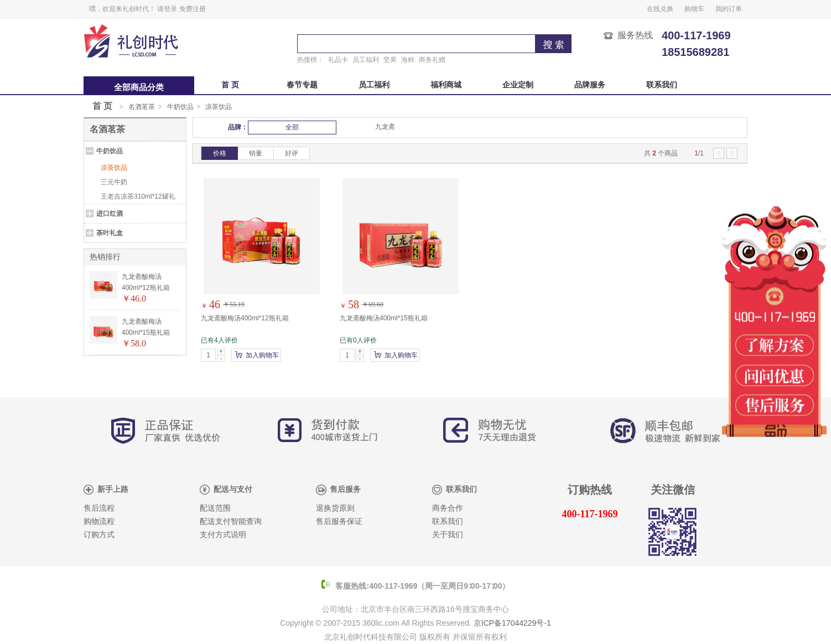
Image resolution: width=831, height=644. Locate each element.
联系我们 (662, 85)
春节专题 (302, 85)
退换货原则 (335, 508)
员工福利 (366, 60)
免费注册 (193, 9)
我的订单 (729, 9)
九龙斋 (385, 127)
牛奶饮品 (180, 107)
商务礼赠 (432, 60)
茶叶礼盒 (110, 233)
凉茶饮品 (219, 107)
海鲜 (408, 60)
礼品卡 (338, 60)
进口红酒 (110, 214)
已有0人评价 (358, 340)
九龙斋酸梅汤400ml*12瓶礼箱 (245, 318)
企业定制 (518, 85)
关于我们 (448, 535)
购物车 (694, 9)
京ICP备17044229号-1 (512, 623)
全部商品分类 (139, 87)
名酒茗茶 (142, 107)
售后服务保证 (339, 521)
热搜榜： (310, 60)
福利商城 (446, 85)
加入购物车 (262, 355)
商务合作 (448, 508)
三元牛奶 (114, 182)
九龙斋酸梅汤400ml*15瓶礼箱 (384, 318)
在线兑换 (660, 9)
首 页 (230, 85)
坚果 (390, 60)
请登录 (167, 9)
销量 (256, 153)
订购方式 (99, 535)
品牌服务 (590, 85)
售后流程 (99, 508)
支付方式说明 (223, 535)
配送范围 (215, 508)
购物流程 (99, 521)
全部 (292, 127)
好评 (292, 153)
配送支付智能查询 (231, 521)
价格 (220, 153)
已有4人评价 (219, 340)
